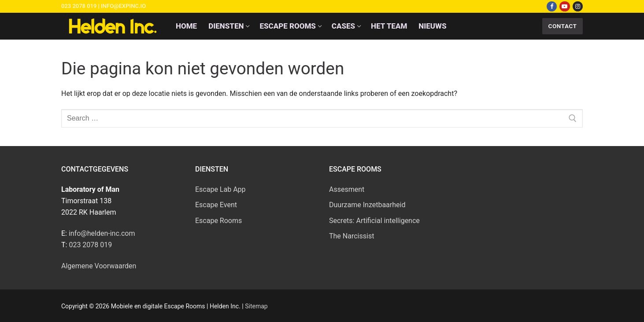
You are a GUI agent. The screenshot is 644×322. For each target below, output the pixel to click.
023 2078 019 (79, 6)
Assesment (347, 189)
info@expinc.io (123, 6)
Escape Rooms (218, 221)
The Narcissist (352, 236)
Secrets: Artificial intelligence (374, 221)
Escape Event (216, 205)
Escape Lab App (220, 189)
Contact (563, 26)
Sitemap (256, 306)
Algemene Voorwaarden (99, 266)
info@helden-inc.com (102, 233)
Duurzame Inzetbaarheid (367, 205)
